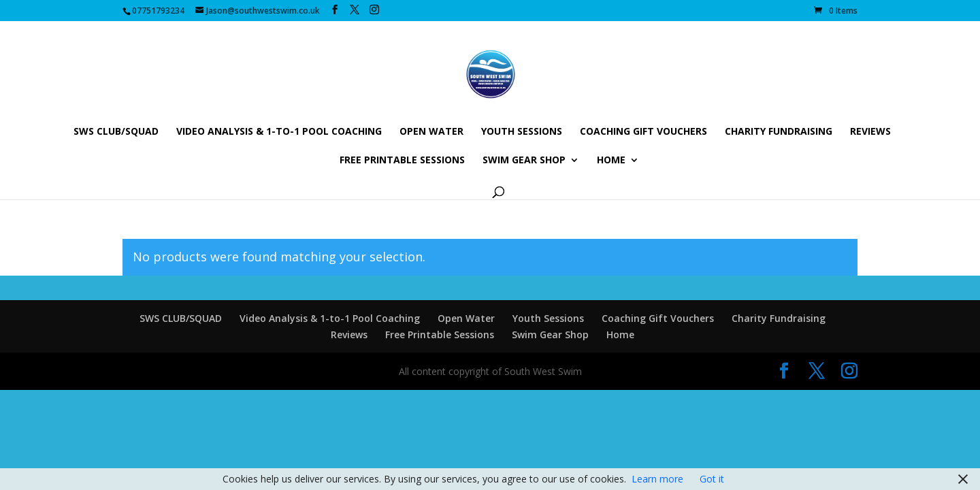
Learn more (657, 479)
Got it (712, 479)
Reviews (870, 132)
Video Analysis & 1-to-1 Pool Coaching (279, 132)
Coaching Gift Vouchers (643, 132)
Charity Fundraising (779, 132)
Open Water (431, 132)
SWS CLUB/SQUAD (116, 132)
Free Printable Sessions (402, 161)
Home (611, 161)
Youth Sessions (522, 132)
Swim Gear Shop (524, 161)
